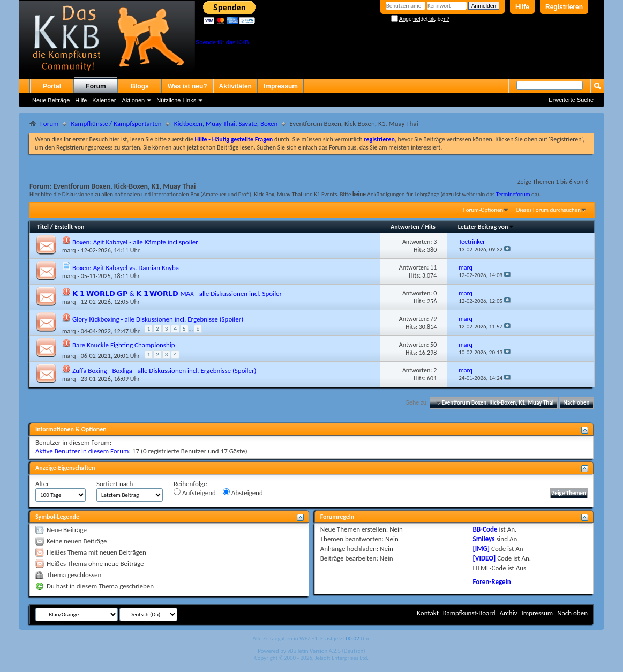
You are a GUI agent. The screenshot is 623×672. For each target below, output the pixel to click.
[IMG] (482, 548)
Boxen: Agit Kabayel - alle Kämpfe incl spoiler (135, 242)
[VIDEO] (485, 558)
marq (69, 250)
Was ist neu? (187, 86)
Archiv (508, 613)
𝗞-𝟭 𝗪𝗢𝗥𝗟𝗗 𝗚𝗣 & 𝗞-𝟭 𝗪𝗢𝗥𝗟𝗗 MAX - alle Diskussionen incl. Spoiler (177, 293)
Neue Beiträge (51, 100)
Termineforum (513, 194)
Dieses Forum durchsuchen (549, 210)
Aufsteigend (195, 492)
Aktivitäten (235, 86)
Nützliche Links (176, 100)
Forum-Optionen (483, 210)
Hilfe (522, 7)
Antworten (405, 227)
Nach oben (576, 403)
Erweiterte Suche (571, 100)
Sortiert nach (115, 484)
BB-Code (485, 529)
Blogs (140, 86)
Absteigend (243, 492)
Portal (52, 86)
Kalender (104, 100)
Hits (430, 227)
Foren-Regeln (492, 582)
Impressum (281, 86)
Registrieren (564, 7)
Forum (96, 86)
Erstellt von (69, 227)
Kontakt (428, 613)
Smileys (484, 539)
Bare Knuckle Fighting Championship (124, 345)
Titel (43, 227)
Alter (42, 484)
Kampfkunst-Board (469, 613)
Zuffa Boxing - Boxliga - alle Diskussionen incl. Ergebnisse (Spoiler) (164, 371)
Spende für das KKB (222, 42)
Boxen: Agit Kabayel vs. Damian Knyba (126, 268)
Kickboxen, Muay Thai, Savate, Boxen (226, 124)
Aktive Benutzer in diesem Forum (82, 451)
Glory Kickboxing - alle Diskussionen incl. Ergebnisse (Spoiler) (158, 319)
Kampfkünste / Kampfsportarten (116, 124)
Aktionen (133, 100)
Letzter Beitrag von (486, 227)
